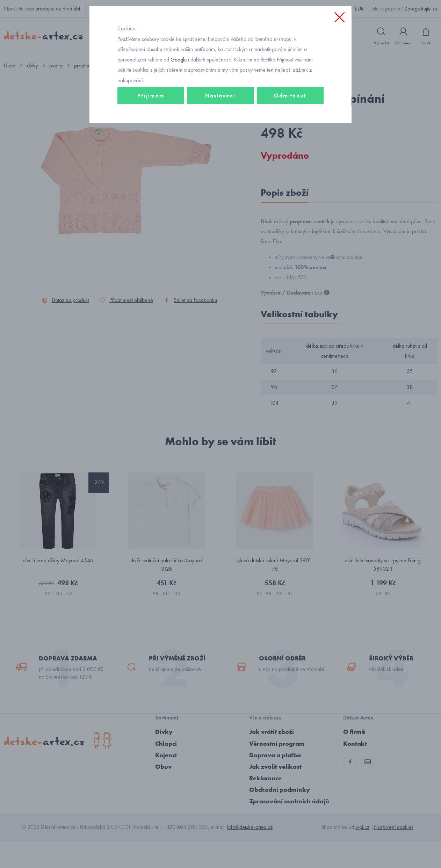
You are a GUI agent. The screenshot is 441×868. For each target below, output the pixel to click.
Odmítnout (290, 142)
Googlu (179, 106)
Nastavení (220, 142)
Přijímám (151, 142)
